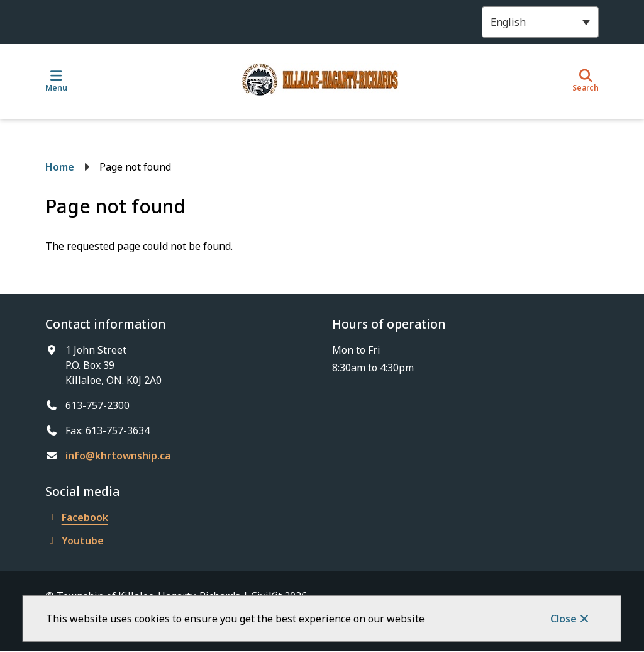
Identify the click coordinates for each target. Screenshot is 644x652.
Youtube (75, 541)
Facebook (77, 517)
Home (60, 167)
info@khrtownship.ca (118, 456)
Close (563, 619)
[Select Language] (540, 22)
